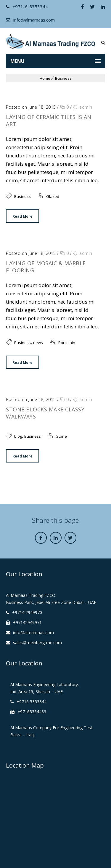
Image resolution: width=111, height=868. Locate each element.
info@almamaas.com (30, 20)
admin (86, 107)
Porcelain (67, 343)
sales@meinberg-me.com (37, 643)
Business (63, 78)
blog (18, 436)
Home (45, 78)
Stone (62, 436)
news (38, 343)
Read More (22, 216)
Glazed (53, 196)
